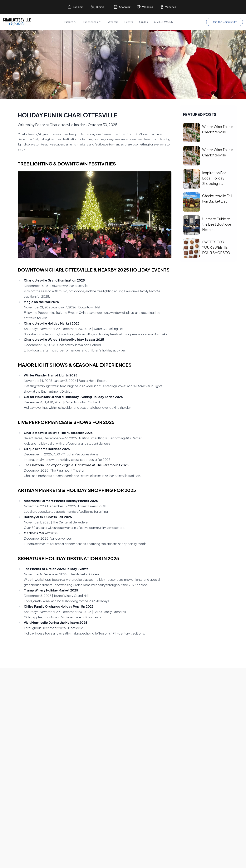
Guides (143, 22)
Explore (70, 22)
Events (129, 22)
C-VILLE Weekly (164, 22)
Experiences (92, 22)
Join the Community (225, 22)
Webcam (113, 22)
